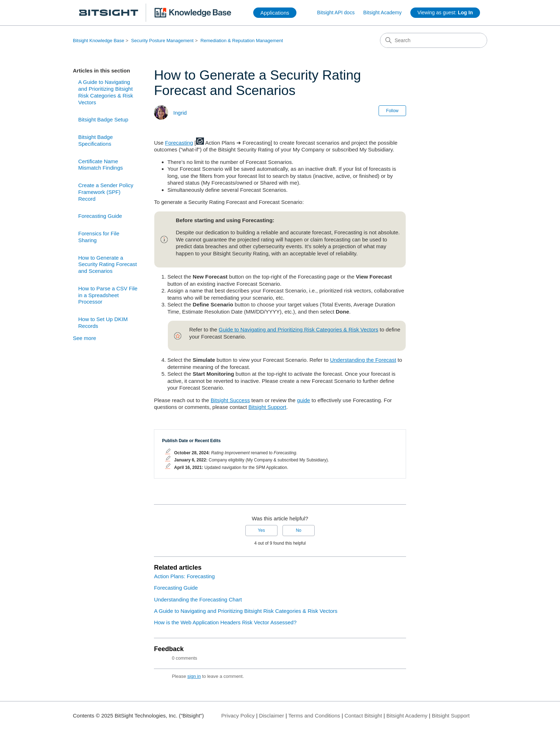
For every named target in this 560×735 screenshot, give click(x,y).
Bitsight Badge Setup (103, 119)
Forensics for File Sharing (99, 237)
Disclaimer (271, 716)
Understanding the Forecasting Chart (198, 599)
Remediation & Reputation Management (242, 41)
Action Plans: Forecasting (184, 576)
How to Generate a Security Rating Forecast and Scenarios (107, 264)
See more (84, 338)
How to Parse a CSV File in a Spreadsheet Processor (108, 295)
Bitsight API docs (336, 12)
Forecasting (179, 143)
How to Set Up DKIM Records (103, 322)
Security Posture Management (162, 41)
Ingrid (180, 113)
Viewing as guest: (445, 12)
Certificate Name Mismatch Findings (101, 165)
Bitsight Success (230, 400)
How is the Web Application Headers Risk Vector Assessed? (225, 622)
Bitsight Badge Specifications (96, 140)
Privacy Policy (238, 716)
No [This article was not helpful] (298, 530)
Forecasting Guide (100, 216)
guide (303, 400)
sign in (194, 676)
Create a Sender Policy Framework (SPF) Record (106, 192)
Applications (275, 13)
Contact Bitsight (363, 716)
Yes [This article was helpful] (261, 530)
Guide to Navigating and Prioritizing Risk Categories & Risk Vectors (298, 329)
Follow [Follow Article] (392, 111)
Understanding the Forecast (363, 360)
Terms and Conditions (314, 716)
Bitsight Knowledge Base (99, 41)
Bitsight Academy (382, 12)
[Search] (434, 40)
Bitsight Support (267, 407)
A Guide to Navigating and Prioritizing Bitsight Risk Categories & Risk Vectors (106, 92)
